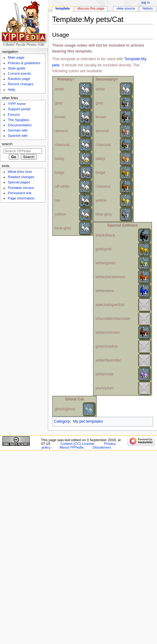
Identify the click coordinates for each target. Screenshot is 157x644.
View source (126, 8)
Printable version (21, 188)
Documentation (20, 125)
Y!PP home (17, 104)
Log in (146, 2)
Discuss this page (91, 8)
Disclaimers (102, 447)
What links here (20, 172)
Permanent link (19, 193)
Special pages (19, 182)
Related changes (21, 177)
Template (63, 8)
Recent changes (21, 84)
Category (62, 421)
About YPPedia (72, 447)
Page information (21, 198)
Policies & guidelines (24, 63)
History (148, 8)
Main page (16, 57)
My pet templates (88, 421)
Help (11, 90)
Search (7, 144)
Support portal (19, 109)
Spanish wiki (18, 136)
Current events (19, 73)
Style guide (17, 68)
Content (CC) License (77, 444)
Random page (19, 79)
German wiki (18, 130)
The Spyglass (18, 120)
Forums (14, 115)
